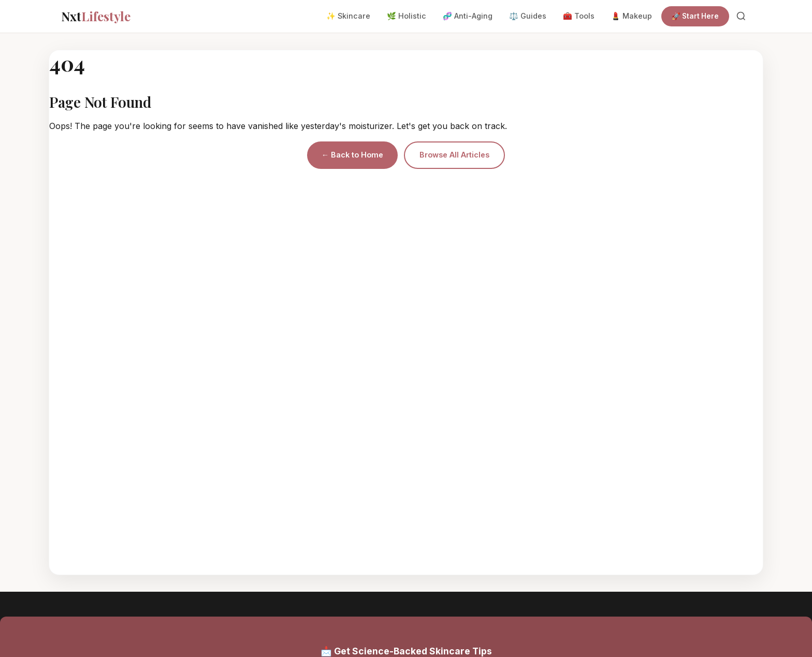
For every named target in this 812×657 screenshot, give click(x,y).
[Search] (741, 16)
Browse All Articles (454, 155)
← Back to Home (352, 155)
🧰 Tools (579, 16)
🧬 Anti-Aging (468, 16)
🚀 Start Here (695, 16)
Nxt (96, 16)
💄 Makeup (632, 16)
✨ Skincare (348, 16)
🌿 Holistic (407, 16)
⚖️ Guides (528, 16)
